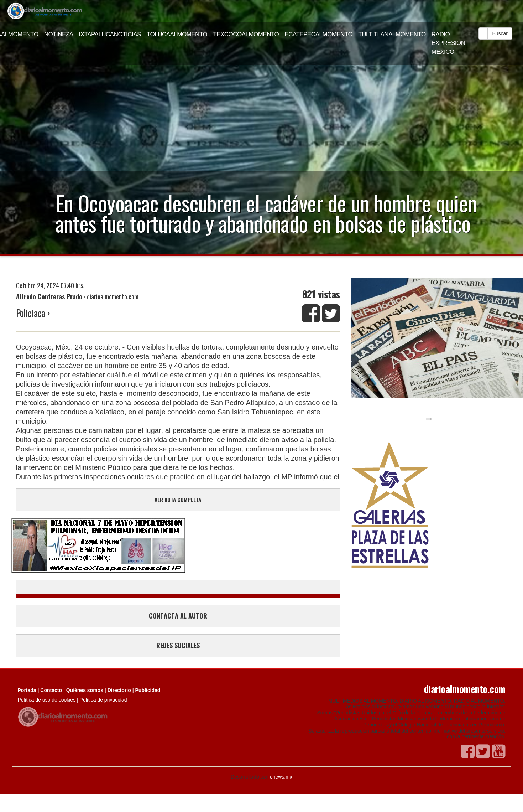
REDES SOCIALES (178, 645)
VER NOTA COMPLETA (178, 500)
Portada (27, 690)
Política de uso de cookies (47, 700)
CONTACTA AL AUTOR (178, 616)
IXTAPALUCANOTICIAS (110, 34)
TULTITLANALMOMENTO (392, 34)
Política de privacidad (103, 700)
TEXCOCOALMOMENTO (246, 34)
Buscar (500, 33)
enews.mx (281, 777)
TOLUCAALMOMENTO (177, 34)
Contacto (51, 690)
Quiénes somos (85, 690)
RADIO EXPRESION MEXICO (448, 43)
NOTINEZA (59, 34)
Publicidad (148, 690)
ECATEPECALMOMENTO (318, 34)
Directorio (119, 690)
